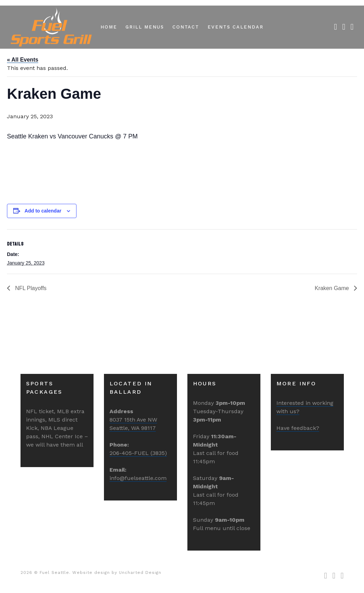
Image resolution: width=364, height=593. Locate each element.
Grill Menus (145, 27)
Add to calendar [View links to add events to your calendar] (43, 211)
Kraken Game (333, 288)
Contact (186, 27)
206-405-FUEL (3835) (138, 453)
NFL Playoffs (30, 288)
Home (109, 27)
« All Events (23, 60)
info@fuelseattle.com (138, 478)
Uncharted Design (140, 572)
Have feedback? (298, 428)
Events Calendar (235, 27)
